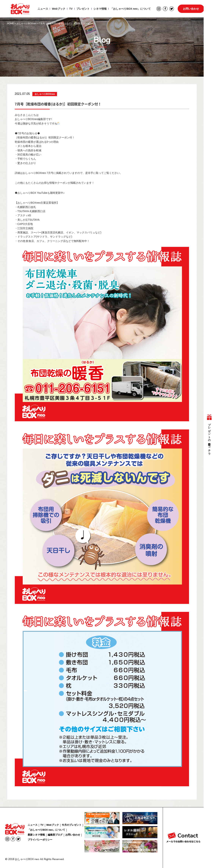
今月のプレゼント (72, 825)
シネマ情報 (100, 9)
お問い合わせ (191, 9)
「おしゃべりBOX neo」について (131, 9)
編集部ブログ (55, 835)
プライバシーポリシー (40, 840)
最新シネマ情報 (36, 835)
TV (71, 9)
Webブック (59, 9)
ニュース (43, 9)
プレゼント (83, 9)
